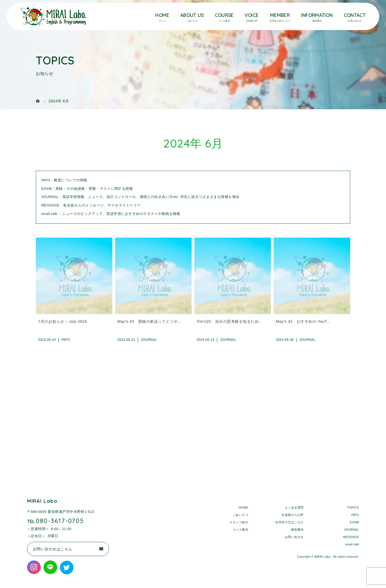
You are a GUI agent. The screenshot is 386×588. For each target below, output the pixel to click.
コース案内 (241, 530)
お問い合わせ (294, 537)
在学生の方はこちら (289, 522)
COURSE (224, 15)
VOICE (252, 15)
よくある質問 (294, 507)
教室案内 (297, 530)
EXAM (354, 522)
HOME (162, 15)
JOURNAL (351, 530)
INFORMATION (317, 15)
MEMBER (280, 15)
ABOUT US (192, 15)
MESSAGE (351, 537)
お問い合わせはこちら (53, 549)
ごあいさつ (241, 515)
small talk (352, 544)
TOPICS (353, 507)
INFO (355, 515)
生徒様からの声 (293, 515)
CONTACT (355, 15)
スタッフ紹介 (239, 522)
